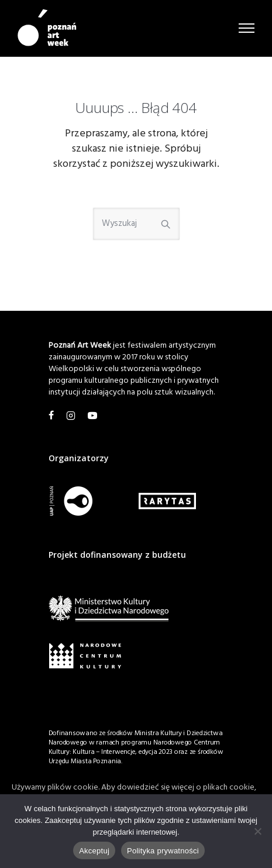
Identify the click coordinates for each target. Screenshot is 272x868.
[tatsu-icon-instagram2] (73, 416)
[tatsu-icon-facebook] (53, 416)
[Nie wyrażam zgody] (257, 831)
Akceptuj (94, 851)
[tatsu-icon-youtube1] (92, 416)
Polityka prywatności (163, 851)
